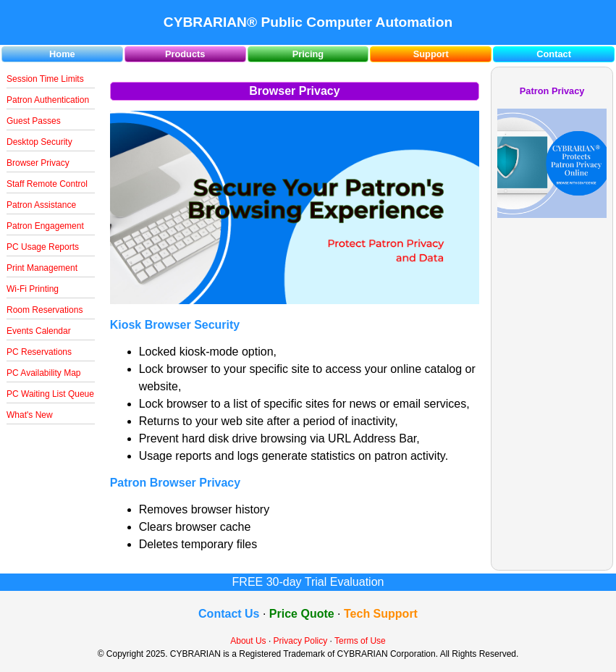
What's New (30, 415)
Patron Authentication (48, 100)
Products (185, 54)
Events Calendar (39, 331)
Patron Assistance (41, 205)
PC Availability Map (44, 373)
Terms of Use (360, 641)
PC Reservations (39, 352)
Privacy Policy (301, 641)
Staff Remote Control (47, 184)
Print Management (42, 268)
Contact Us (229, 614)
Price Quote (302, 614)
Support (431, 54)
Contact (554, 54)
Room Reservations (45, 310)
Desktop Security (39, 142)
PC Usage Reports (43, 247)
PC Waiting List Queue (50, 394)
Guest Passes (34, 121)
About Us (248, 641)
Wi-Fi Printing (33, 289)
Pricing (308, 54)
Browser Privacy (38, 163)
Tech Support (381, 614)
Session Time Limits (45, 79)
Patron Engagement (45, 226)
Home (62, 54)
